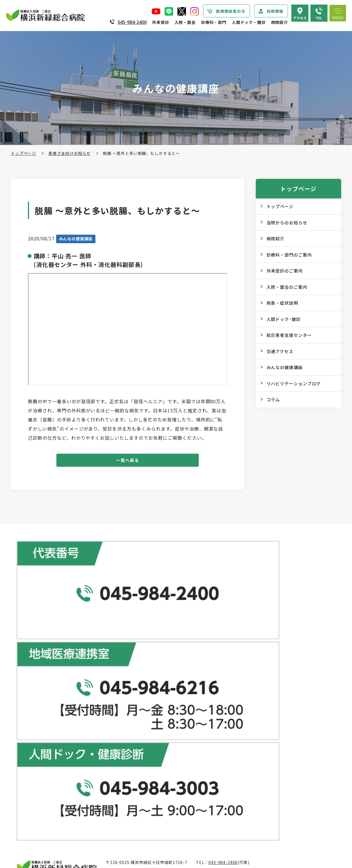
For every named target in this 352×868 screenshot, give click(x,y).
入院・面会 (185, 22)
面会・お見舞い (145, 825)
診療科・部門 (214, 22)
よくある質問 (249, 794)
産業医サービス (251, 685)
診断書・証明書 (145, 730)
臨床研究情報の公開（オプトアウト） (58, 840)
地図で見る (120, 609)
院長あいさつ (35, 700)
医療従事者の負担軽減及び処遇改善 (56, 780)
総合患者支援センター (289, 335)
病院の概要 (33, 711)
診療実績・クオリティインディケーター (60, 806)
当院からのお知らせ (287, 223)
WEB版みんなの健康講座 (260, 722)
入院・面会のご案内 (287, 287)
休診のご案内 (143, 696)
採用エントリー (251, 820)
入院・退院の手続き (150, 779)
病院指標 (31, 829)
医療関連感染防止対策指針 (48, 746)
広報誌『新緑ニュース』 (259, 711)
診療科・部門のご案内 (289, 255)
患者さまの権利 (37, 757)
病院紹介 (280, 22)
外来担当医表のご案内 (152, 685)
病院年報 (31, 817)
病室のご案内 (143, 802)
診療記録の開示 (145, 742)
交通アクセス (280, 351)
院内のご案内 (249, 771)
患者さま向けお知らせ (69, 153)
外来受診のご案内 (285, 271)
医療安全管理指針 (39, 734)
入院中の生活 (143, 791)
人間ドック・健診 (249, 22)
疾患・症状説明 (282, 303)
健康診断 (245, 673)
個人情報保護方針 (39, 768)
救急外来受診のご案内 (152, 708)
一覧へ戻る (128, 462)
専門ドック (247, 662)
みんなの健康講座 (285, 367)
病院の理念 (33, 723)
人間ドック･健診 (284, 319)
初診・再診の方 (145, 662)
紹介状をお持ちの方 (150, 673)
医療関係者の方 (231, 11)
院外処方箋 (141, 719)
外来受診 (160, 22)
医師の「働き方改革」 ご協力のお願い (167, 753)
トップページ (23, 153)
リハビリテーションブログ (294, 383)
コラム (273, 399)
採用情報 (275, 11)
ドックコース (249, 650)
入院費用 (139, 814)
